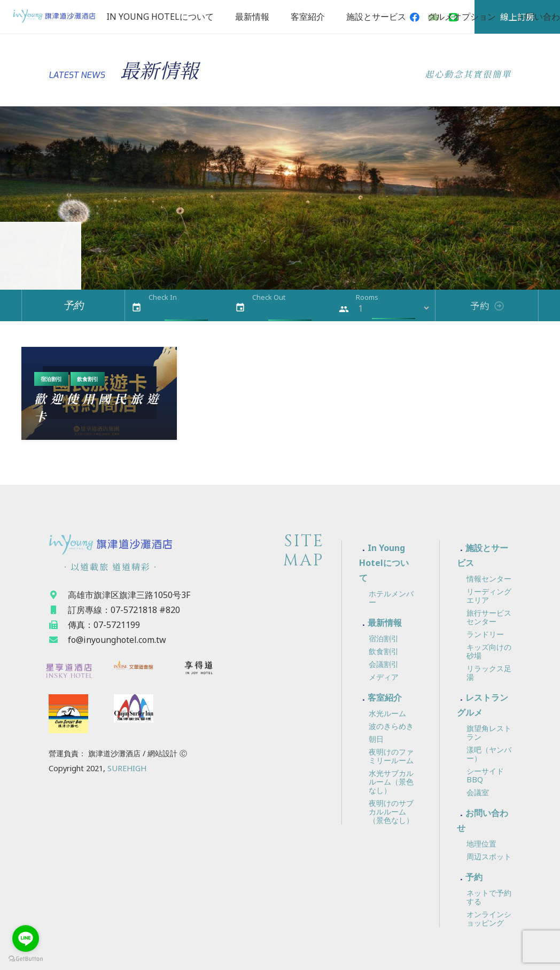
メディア (384, 677)
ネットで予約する (489, 897)
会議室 (478, 792)
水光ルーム (387, 713)
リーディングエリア (489, 596)
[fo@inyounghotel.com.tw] (58, 640)
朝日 (376, 739)
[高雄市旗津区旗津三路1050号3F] (58, 595)
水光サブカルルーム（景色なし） (391, 782)
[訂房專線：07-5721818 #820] (58, 610)
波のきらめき (391, 726)
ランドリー (485, 634)
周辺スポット (489, 856)
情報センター (489, 579)
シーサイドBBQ (485, 775)
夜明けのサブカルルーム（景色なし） (391, 812)
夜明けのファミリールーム (391, 756)
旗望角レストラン (489, 732)
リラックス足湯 (489, 673)
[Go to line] (26, 938)
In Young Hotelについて (384, 563)
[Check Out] (290, 308)
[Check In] (186, 308)
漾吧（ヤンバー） (489, 754)
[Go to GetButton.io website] (26, 959)
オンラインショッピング (489, 918)
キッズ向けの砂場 (489, 651)
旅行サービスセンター (489, 617)
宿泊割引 (51, 379)
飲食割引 (88, 379)
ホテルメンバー (391, 598)
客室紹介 (385, 697)
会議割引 (384, 664)
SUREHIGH (127, 768)
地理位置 (481, 844)
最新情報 (385, 623)
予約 (474, 877)
